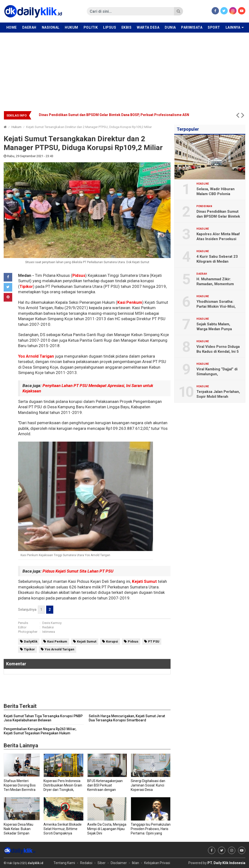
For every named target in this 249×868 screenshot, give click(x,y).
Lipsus (110, 27)
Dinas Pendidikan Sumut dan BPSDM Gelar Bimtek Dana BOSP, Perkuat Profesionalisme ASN (114, 115)
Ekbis (127, 27)
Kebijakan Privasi (157, 863)
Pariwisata (192, 27)
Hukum (71, 27)
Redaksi (48, 627)
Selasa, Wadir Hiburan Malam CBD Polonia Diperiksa (216, 194)
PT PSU (154, 641)
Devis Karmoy (52, 623)
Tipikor (26, 286)
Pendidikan (204, 206)
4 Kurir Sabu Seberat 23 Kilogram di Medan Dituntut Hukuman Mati (217, 261)
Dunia (170, 27)
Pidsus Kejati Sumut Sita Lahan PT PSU (78, 571)
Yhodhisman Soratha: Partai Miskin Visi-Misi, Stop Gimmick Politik (216, 306)
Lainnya (233, 27)
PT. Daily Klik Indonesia (226, 863)
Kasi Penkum (130, 302)
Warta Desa (148, 27)
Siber (102, 863)
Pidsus (79, 275)
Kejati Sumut (144, 581)
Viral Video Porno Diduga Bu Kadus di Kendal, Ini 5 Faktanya (218, 352)
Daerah (29, 27)
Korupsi (112, 641)
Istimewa (49, 632)
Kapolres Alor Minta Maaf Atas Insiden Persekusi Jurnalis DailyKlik (218, 239)
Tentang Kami (64, 863)
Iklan (135, 863)
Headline (203, 184)
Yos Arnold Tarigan (36, 356)
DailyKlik (31, 641)
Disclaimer (119, 863)
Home (12, 27)
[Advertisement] (124, 69)
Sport (214, 27)
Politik (91, 27)
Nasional (51, 27)
